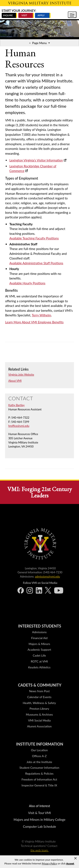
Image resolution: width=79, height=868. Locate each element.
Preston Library (39, 709)
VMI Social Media (39, 720)
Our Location (39, 750)
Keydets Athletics (39, 667)
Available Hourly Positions (27, 283)
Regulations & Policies (39, 773)
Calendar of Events (39, 697)
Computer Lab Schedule (39, 826)
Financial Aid (39, 638)
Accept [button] (70, 863)
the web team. (40, 850)
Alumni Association (39, 726)
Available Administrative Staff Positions (36, 263)
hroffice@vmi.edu (19, 426)
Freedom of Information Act (39, 779)
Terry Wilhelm (42, 315)
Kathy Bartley (16, 405)
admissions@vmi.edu (47, 576)
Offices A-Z (39, 756)
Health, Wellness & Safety (39, 703)
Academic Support (39, 650)
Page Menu (40, 43)
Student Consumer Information (39, 768)
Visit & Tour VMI (40, 813)
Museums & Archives (39, 714)
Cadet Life (39, 655)
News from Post (39, 691)
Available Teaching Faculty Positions (34, 238)
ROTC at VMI (39, 661)
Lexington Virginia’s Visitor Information (36, 160)
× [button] (75, 858)
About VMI (15, 381)
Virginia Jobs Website (21, 375)
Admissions (39, 632)
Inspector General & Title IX (39, 785)
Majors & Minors (39, 644)
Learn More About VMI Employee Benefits (34, 322)
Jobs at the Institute (39, 762)
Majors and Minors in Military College (40, 820)
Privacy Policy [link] (50, 863)
